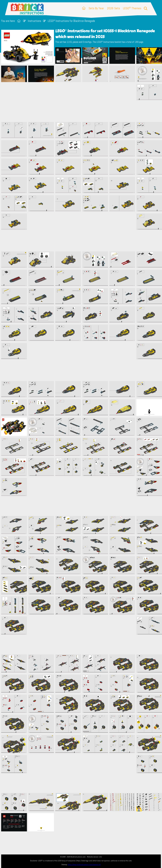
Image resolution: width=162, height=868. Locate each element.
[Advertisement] (82, 102)
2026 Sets (113, 8)
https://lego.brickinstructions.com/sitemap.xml (84, 865)
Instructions (34, 21)
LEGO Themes (132, 8)
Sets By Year (96, 8)
